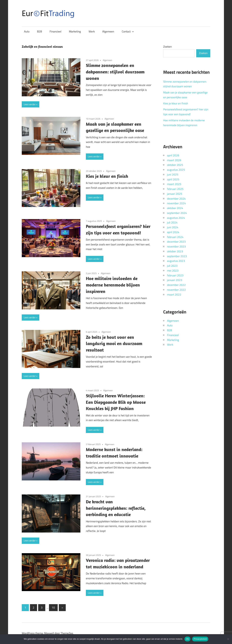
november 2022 (176, 290)
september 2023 (177, 256)
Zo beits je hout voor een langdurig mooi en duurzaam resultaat (114, 344)
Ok (187, 639)
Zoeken (167, 47)
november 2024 (176, 203)
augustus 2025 (176, 170)
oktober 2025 (175, 165)
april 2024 (173, 232)
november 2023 (176, 247)
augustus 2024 (176, 218)
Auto (27, 31)
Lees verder (30, 104)
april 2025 (173, 179)
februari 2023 (175, 275)
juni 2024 (173, 227)
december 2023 (176, 242)
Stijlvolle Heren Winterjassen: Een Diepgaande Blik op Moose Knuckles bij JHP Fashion (116, 402)
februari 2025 (175, 189)
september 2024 (177, 213)
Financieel (56, 31)
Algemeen (108, 31)
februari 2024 (175, 237)
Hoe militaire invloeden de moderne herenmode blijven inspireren (113, 285)
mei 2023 (173, 271)
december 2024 (176, 199)
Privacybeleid (200, 639)
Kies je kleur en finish (107, 176)
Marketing (75, 31)
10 (53, 608)
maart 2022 (174, 295)
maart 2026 (174, 160)
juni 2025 (173, 175)
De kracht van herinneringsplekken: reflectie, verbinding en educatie (116, 508)
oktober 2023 (175, 251)
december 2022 (176, 285)
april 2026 (173, 155)
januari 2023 (175, 280)
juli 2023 (172, 266)
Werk (92, 31)
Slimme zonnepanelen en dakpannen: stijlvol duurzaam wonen (115, 72)
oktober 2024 (175, 208)
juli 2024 (172, 222)
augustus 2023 (176, 261)
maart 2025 (174, 184)
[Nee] (228, 639)
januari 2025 (175, 194)
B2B (39, 31)
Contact (128, 31)
